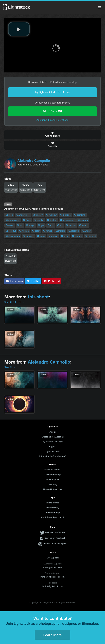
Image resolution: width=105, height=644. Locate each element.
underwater (13, 220)
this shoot (38, 297)
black (10, 225)
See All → (10, 367)
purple (53, 236)
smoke (39, 220)
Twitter (33, 281)
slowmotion (13, 236)
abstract (91, 236)
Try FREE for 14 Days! (53, 442)
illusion (71, 225)
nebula (24, 231)
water (87, 231)
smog (41, 236)
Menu (99, 7)
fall (20, 225)
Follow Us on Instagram (55, 544)
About (52, 432)
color (36, 231)
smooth (83, 220)
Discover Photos (52, 470)
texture (77, 236)
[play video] (19, 29)
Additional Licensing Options (52, 120)
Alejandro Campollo (34, 161)
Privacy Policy (52, 508)
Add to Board (52, 135)
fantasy (38, 215)
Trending (53, 484)
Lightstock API (52, 451)
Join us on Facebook (55, 538)
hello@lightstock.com (52, 586)
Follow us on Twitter (55, 532)
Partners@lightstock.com (52, 577)
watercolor (23, 215)
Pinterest (52, 281)
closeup (74, 231)
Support (52, 446)
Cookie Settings (53, 513)
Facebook (14, 281)
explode (65, 215)
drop (9, 215)
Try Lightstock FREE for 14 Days (53, 92)
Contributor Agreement (53, 517)
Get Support (53, 558)
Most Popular (52, 479)
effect (83, 225)
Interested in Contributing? (53, 456)
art (60, 225)
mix (51, 225)
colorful (11, 231)
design (52, 220)
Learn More (52, 635)
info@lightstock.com (52, 567)
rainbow (51, 215)
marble (60, 231)
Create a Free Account (52, 437)
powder (28, 236)
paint (65, 236)
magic (30, 225)
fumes (48, 231)
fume (27, 220)
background (67, 220)
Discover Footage (53, 475)
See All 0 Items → (14, 302)
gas (41, 225)
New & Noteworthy (52, 489)
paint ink (80, 215)
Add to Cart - (52, 111)
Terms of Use (53, 503)
